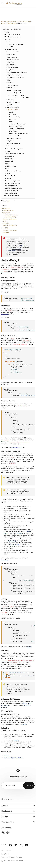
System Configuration (13, 181)
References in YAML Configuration (19, 133)
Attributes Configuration (14, 102)
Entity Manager (11, 70)
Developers (13, 22)
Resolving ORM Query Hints (15, 93)
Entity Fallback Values (13, 67)
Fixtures (9, 146)
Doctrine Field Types (13, 85)
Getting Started (6, 208)
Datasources (13, 115)
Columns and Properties (10, 219)
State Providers (14, 131)
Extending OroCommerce (13, 188)
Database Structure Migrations (16, 44)
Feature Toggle (10, 176)
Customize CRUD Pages (14, 143)
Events (9, 80)
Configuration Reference (13, 183)
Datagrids (9, 105)
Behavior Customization (10, 230)
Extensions (12, 119)
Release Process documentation (14, 250)
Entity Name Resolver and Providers (17, 72)
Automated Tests (10, 193)
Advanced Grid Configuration (18, 124)
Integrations (9, 156)
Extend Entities (10, 47)
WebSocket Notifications (13, 171)
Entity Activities (11, 65)
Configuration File (8, 210)
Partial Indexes (11, 88)
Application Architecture (13, 34)
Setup (6, 32)
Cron (7, 168)
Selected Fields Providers (17, 129)
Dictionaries (10, 83)
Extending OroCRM (11, 186)
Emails (7, 164)
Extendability (5, 228)
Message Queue (10, 166)
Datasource (7, 213)
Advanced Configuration (10, 225)
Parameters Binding (10, 217)
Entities (3, 23)
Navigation (9, 161)
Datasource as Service (11, 215)
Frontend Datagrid (13, 136)
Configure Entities (11, 49)
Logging (8, 178)
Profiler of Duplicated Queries (15, 90)
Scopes (11, 112)
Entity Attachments (12, 141)
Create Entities (11, 42)
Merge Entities (11, 55)
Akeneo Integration (12, 191)
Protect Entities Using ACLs (14, 138)
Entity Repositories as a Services (16, 95)
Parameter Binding (15, 117)
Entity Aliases (10, 62)
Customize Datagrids (11, 23)
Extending (6, 232)
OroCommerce (9, 799)
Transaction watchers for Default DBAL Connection (18, 99)
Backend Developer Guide (24, 22)
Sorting (5, 221)
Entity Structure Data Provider (15, 77)
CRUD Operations (12, 57)
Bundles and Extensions (12, 37)
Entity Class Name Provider (14, 75)
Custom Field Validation (13, 60)
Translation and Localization (14, 154)
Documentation (5, 22)
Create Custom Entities (13, 52)
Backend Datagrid (13, 110)
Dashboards (9, 159)
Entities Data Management (13, 149)
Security (7, 151)
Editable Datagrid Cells (16, 126)
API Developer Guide (11, 195)
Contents (5, 206)
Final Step (6, 223)
